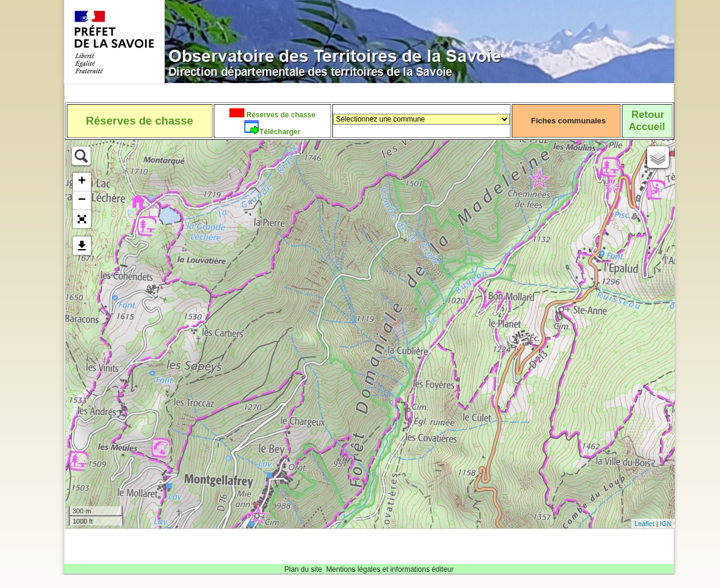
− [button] (82, 200)
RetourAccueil (647, 121)
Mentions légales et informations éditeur (390, 569)
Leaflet (644, 524)
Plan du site (303, 569)
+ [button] (82, 182)
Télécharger (280, 132)
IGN (666, 524)
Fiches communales (568, 121)
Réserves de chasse (280, 115)
